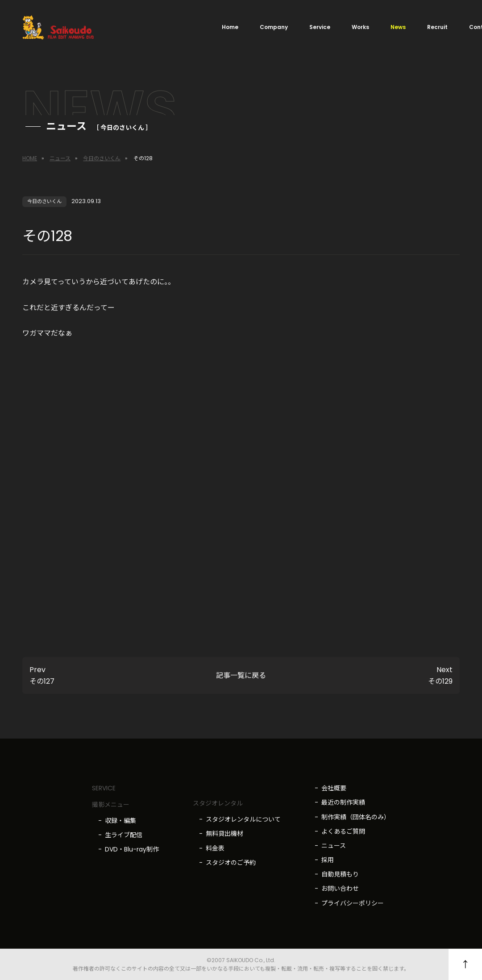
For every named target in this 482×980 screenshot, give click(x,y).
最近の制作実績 (343, 802)
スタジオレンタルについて (243, 819)
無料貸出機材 (224, 834)
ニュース (60, 158)
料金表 (215, 848)
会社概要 (334, 788)
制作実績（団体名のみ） (356, 817)
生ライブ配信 (124, 835)
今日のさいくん (102, 158)
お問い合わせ (340, 889)
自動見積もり (340, 874)
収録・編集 (120, 821)
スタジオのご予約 (231, 863)
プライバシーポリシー (353, 903)
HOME (30, 158)
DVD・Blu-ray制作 (132, 849)
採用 (328, 860)
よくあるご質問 (343, 831)
